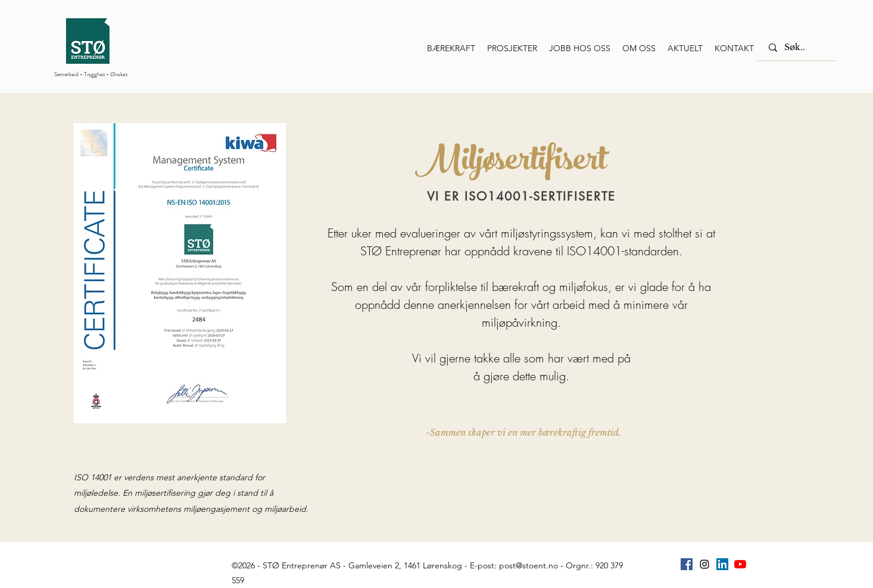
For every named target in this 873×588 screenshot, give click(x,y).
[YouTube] (740, 564)
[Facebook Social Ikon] (687, 564)
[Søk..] (798, 47)
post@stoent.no (529, 565)
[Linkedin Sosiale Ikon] (722, 564)
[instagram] (704, 564)
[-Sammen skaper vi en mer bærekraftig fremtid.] (523, 432)
